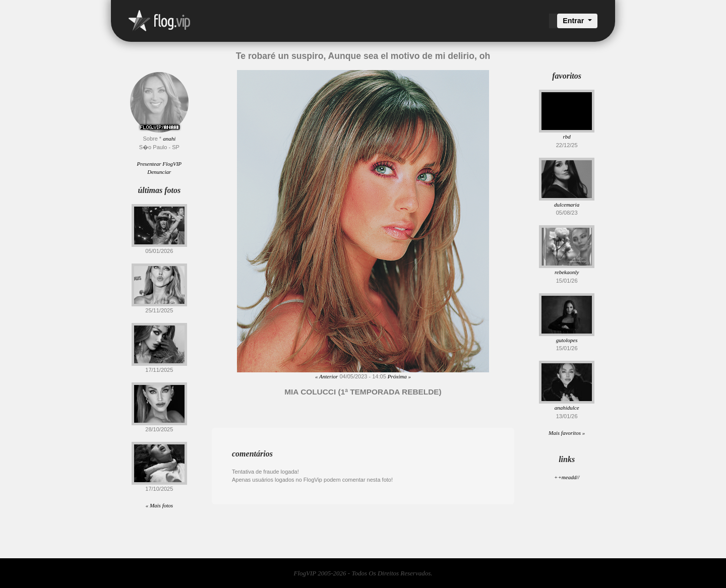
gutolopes (567, 340)
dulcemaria (567, 205)
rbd (567, 137)
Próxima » (399, 376)
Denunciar (159, 172)
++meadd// (567, 477)
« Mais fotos (159, 505)
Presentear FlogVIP (159, 164)
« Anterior (326, 376)
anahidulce (567, 408)
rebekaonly (567, 272)
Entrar (574, 21)
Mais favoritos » (567, 433)
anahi (169, 139)
